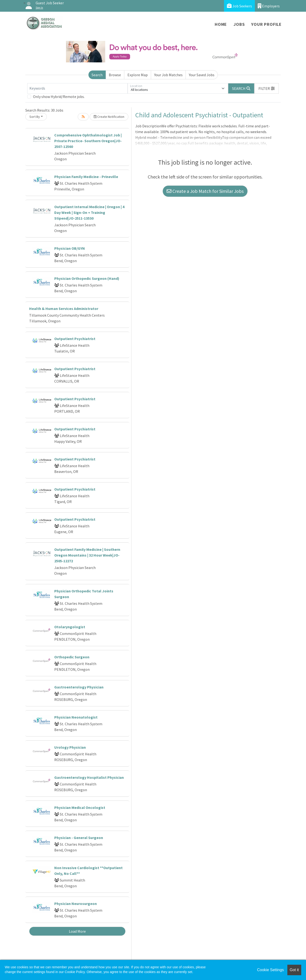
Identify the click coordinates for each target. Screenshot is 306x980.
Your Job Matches (168, 75)
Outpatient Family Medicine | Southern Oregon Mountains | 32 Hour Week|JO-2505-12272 (87, 555)
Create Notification (109, 117)
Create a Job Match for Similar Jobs (205, 191)
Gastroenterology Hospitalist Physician (89, 777)
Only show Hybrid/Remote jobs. (59, 97)
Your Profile (266, 24)
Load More (77, 931)
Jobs (239, 24)
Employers (269, 6)
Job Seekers (239, 6)
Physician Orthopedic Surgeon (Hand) (87, 278)
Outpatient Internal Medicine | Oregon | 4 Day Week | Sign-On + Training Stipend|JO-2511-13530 (89, 212)
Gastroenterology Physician (79, 687)
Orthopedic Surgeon (72, 657)
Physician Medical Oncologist (80, 807)
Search (97, 75)
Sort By (35, 117)
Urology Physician (70, 747)
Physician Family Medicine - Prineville (86, 177)
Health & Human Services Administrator (64, 309)
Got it (294, 970)
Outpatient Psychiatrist (75, 339)
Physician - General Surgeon (79, 838)
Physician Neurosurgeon (76, 904)
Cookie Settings (270, 970)
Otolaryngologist (70, 627)
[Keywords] (77, 88)
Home (221, 24)
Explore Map (138, 75)
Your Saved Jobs (202, 75)
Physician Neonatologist (76, 717)
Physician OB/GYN (70, 248)
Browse (115, 75)
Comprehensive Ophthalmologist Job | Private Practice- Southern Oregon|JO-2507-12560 (88, 141)
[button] (267, 88)
